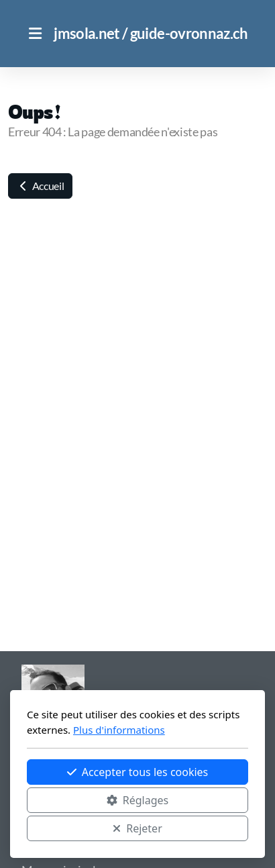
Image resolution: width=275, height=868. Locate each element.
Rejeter (137, 828)
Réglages (137, 800)
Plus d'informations (119, 730)
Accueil (40, 186)
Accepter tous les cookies (138, 772)
